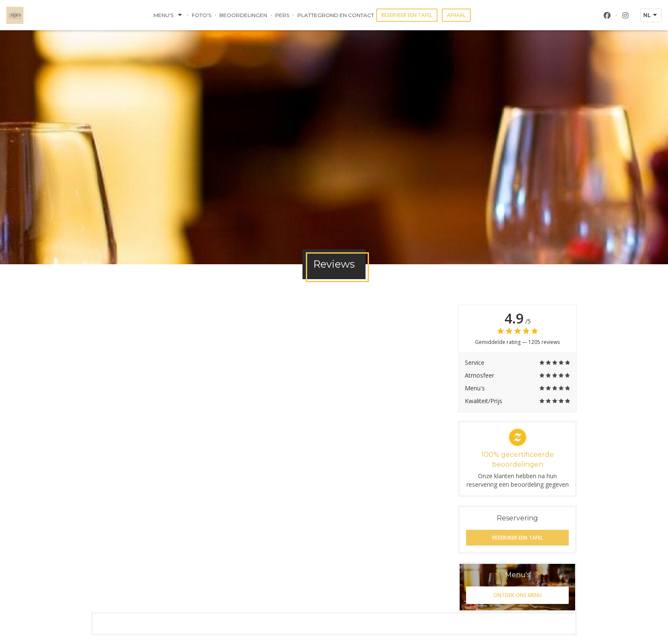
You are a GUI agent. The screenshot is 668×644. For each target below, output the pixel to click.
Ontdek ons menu (518, 595)
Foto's (202, 15)
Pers (282, 15)
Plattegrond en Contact (336, 15)
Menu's (168, 15)
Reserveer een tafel (407, 15)
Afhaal (456, 15)
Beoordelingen (243, 15)
